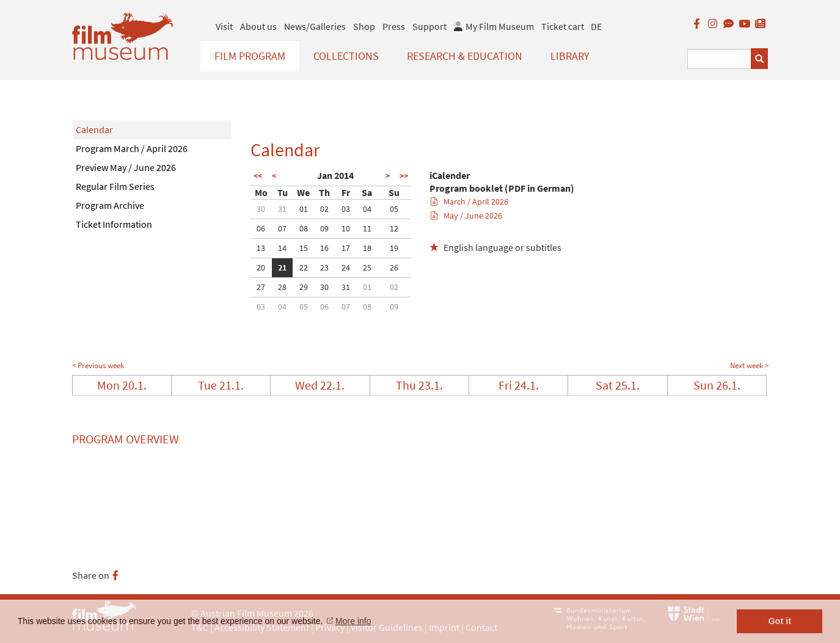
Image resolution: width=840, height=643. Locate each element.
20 (261, 267)
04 (367, 209)
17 (346, 248)
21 (282, 267)
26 (394, 267)
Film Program (250, 56)
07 (282, 228)
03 (346, 209)
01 (304, 209)
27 (261, 287)
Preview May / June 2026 (126, 167)
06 (261, 228)
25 (367, 267)
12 (394, 228)
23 (324, 267)
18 (367, 248)
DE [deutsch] (596, 26)
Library (570, 56)
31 (282, 209)
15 (304, 248)
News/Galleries (315, 26)
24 (346, 267)
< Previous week (98, 365)
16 (324, 248)
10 (346, 228)
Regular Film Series (115, 186)
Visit (224, 26)
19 (394, 248)
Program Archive (110, 205)
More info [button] (353, 621)
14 (282, 248)
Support (429, 26)
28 (282, 287)
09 (324, 228)
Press (394, 26)
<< (258, 176)
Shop (364, 26)
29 (304, 287)
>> (404, 176)
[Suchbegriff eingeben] (719, 59)
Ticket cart (563, 26)
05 (394, 209)
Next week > (749, 365)
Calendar (94, 129)
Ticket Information (114, 224)
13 (261, 248)
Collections (346, 56)
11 (367, 228)
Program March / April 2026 (132, 148)
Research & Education (465, 56)
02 (324, 209)
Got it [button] (780, 621)
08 (304, 228)
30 (261, 209)
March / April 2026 (469, 202)
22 (304, 267)
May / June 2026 (466, 216)
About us (258, 26)
